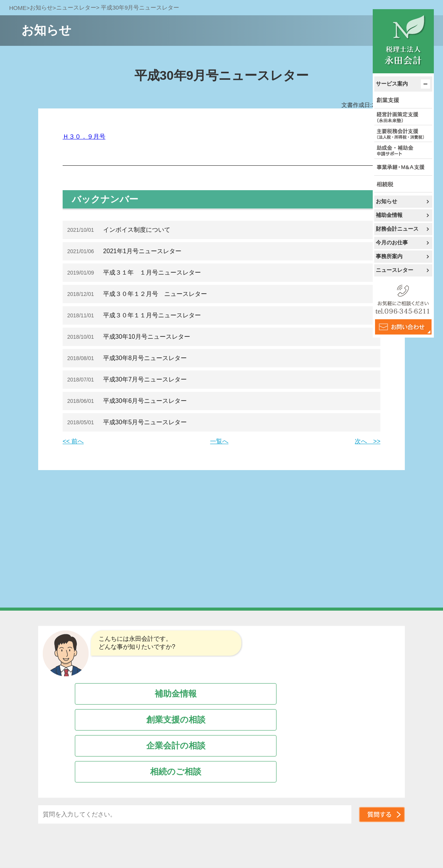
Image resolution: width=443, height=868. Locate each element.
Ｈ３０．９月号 (84, 137)
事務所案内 (389, 256)
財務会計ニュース (397, 229)
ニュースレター (394, 270)
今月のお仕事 (392, 242)
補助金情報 (389, 215)
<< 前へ (73, 441)
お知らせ (386, 201)
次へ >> (368, 441)
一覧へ (219, 441)
